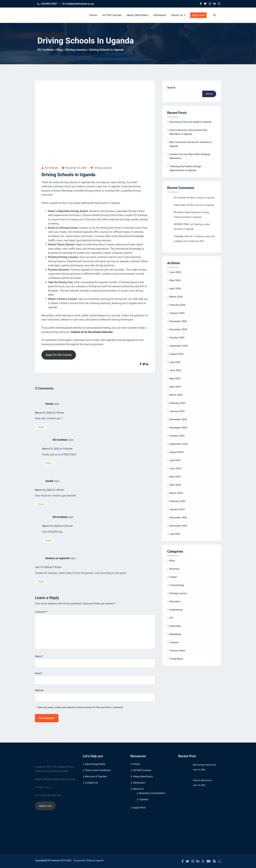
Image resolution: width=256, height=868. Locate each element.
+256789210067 (49, 4)
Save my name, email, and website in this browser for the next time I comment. (81, 707)
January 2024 (177, 509)
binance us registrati (57, 558)
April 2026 (175, 289)
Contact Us (92, 783)
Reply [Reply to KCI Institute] (48, 463)
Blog (172, 561)
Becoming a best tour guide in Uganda (190, 122)
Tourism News (177, 651)
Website (39, 690)
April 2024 (175, 485)
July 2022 (175, 534)
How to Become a (203, 780)
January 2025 (177, 411)
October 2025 (177, 338)
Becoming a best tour (205, 765)
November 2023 (178, 526)
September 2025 (179, 346)
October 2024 (177, 436)
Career (173, 577)
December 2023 (178, 518)
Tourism (174, 642)
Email (39, 673)
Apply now (45, 806)
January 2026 (177, 313)
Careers (144, 799)
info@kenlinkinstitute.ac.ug (80, 4)
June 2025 (175, 370)
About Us (179, 15)
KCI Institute (60, 440)
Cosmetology (177, 585)
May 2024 (175, 477)
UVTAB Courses (112, 15)
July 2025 (175, 362)
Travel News (176, 659)
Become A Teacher (96, 776)
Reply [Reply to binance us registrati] (41, 581)
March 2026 (176, 297)
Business (175, 569)
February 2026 (178, 305)
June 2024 (175, 469)
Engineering (176, 610)
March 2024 (176, 493)
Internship (175, 626)
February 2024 (178, 501)
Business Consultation (152, 793)
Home (93, 15)
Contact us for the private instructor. (92, 332)
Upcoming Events (95, 764)
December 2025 (178, 321)
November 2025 (178, 329)
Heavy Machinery (137, 15)
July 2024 (175, 460)
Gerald (49, 404)
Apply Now (198, 15)
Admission (160, 15)
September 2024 (179, 444)
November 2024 (178, 428)
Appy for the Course (59, 355)
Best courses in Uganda (202, 198)
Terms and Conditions (98, 770)
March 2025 (176, 395)
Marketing (175, 634)
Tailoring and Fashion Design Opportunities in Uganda (185, 168)
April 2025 (175, 387)
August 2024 (177, 452)
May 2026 (175, 280)
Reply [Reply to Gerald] (41, 427)
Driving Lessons (103, 168)
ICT (172, 618)
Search (171, 88)
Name (39, 656)
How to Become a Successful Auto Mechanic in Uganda (188, 132)
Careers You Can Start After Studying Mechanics (190, 156)
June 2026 (175, 272)
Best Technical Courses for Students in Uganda (191, 144)
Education (175, 602)
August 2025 (177, 354)
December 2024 (178, 419)
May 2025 (175, 379)
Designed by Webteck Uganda (89, 860)
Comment (41, 612)
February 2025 (178, 403)
